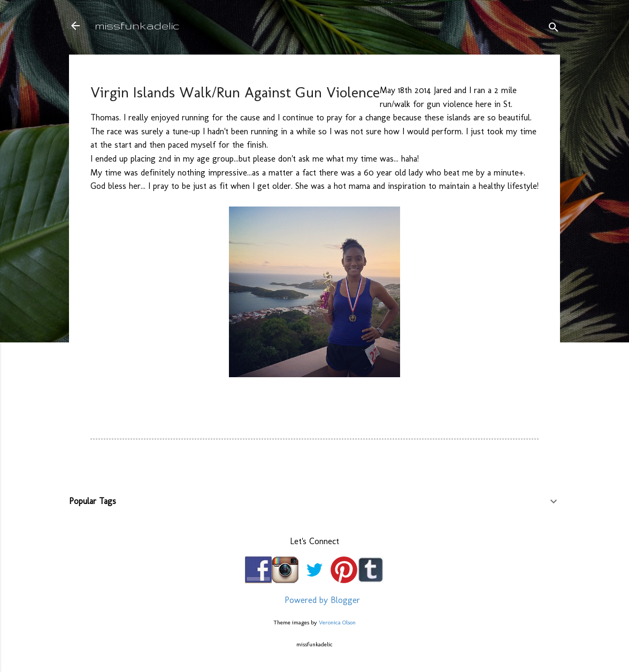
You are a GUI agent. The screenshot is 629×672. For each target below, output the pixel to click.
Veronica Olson (337, 622)
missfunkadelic (137, 25)
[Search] (554, 29)
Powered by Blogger (314, 600)
